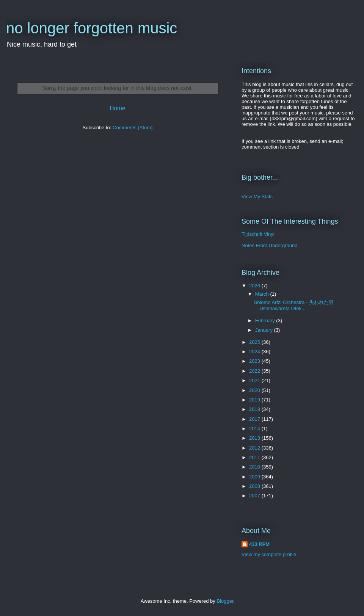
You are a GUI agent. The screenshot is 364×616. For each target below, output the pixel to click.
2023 (255, 361)
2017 (255, 419)
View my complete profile (269, 554)
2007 (255, 496)
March (263, 294)
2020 (255, 390)
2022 (255, 371)
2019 (255, 400)
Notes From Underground (269, 245)
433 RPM (259, 544)
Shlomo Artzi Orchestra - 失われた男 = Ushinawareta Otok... (296, 305)
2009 (255, 477)
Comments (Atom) (133, 128)
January (265, 330)
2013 (255, 438)
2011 (255, 457)
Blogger (225, 601)
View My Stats (257, 197)
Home (118, 108)
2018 (255, 409)
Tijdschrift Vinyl (258, 234)
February (266, 321)
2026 (255, 286)
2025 (255, 342)
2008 (255, 486)
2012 (255, 448)
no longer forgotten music (92, 28)
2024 (255, 352)
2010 (255, 467)
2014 (255, 429)
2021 (255, 380)
